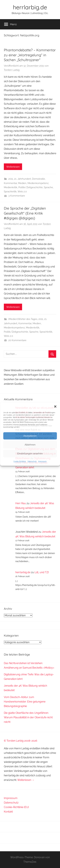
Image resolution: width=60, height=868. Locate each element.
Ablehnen (30, 445)
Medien (22, 183)
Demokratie (38, 179)
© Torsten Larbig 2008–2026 (21, 741)
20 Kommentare (17, 340)
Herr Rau (21, 503)
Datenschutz (32, 461)
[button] (55, 406)
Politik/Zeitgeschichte (31, 187)
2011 (11, 179)
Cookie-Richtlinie (20, 461)
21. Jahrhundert (22, 179)
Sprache (48, 187)
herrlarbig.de (30, 7)
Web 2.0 (22, 192)
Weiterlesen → (26, 780)
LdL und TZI (42, 572)
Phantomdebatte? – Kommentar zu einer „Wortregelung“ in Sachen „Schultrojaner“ (30, 55)
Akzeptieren (30, 436)
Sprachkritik (10, 192)
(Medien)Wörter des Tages (23, 319)
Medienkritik (11, 187)
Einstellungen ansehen (30, 454)
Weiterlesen (13, 167)
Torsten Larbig (12, 70)
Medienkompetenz (38, 183)
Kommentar (10, 183)
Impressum (42, 461)
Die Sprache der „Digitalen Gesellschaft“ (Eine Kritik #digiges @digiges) (25, 213)
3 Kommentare (17, 196)
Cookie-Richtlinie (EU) (16, 807)
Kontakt (8, 812)
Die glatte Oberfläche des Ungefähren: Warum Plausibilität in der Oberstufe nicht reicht (28, 717)
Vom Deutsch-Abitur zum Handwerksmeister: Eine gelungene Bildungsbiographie (25, 702)
